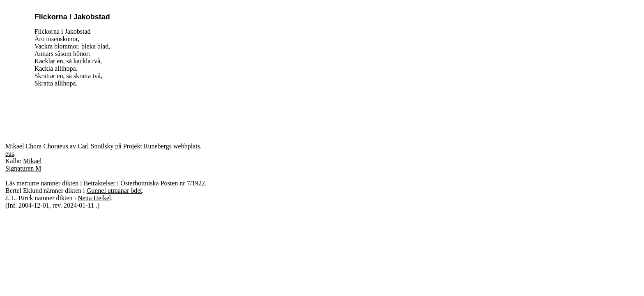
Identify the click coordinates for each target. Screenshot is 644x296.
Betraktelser (100, 183)
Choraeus (55, 146)
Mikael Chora (23, 146)
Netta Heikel (94, 198)
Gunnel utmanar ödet (114, 191)
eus (10, 154)
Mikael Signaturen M (23, 165)
